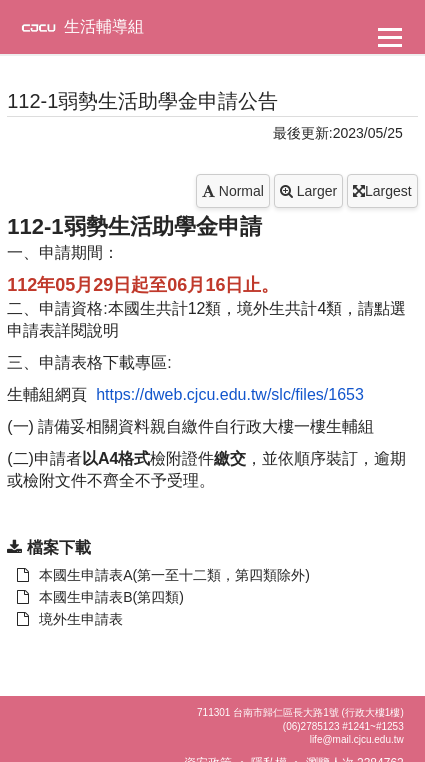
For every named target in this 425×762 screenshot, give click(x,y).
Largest (382, 191)
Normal (233, 191)
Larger (308, 191)
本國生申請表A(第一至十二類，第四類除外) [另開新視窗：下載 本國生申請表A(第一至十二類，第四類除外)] (163, 575)
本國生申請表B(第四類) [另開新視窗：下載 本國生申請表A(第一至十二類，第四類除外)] (100, 597)
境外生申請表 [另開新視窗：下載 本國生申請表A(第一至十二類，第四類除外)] (70, 619)
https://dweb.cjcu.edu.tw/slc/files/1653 (230, 394)
